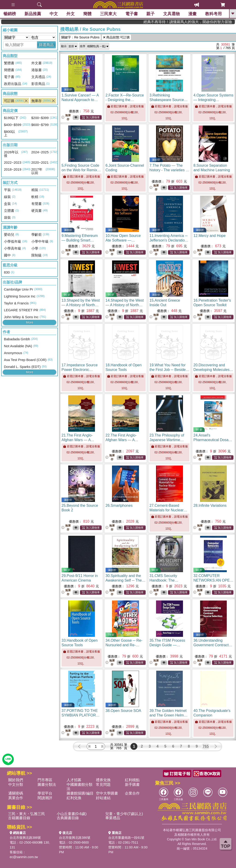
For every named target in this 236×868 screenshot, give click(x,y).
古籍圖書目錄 (19, 818)
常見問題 (103, 785)
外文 (71, 14)
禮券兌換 (103, 780)
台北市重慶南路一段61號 (126, 838)
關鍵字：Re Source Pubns (80, 37)
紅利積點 (132, 780)
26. (119, 505)
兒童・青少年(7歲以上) (124, 814)
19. (170, 370)
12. (209, 236)
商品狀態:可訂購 (116, 37)
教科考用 (213, 14)
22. (122, 440)
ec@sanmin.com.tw (24, 857)
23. (167, 440)
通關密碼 (16, 793)
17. (80, 370)
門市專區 (45, 780)
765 (206, 746)
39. (169, 715)
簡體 (87, 14)
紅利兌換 (74, 798)
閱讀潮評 (45, 798)
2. (125, 100)
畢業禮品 (113, 818)
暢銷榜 (10, 14)
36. (213, 645)
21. (78, 440)
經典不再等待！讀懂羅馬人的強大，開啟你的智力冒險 (206, 22)
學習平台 (45, 793)
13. (81, 305)
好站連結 (103, 798)
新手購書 (132, 785)
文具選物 (171, 14)
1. (81, 100)
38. (123, 711)
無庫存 (66, 117)
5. (81, 170)
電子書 (132, 14)
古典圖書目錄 (68, 818)
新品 (33, 14)
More (29, 322)
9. (80, 240)
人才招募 (74, 780)
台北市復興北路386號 (25, 838)
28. (210, 505)
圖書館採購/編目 (80, 793)
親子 (150, 14)
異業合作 (16, 798)
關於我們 (16, 780)
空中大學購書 (107, 793)
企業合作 (132, 793)
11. (169, 240)
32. (213, 580)
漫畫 (192, 14)
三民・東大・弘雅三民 (27, 814)
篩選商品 (46, 45)
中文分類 (16, 785)
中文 (54, 14)
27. (168, 510)
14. (125, 305)
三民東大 (108, 14)
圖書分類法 (47, 785)
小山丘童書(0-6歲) (72, 814)
